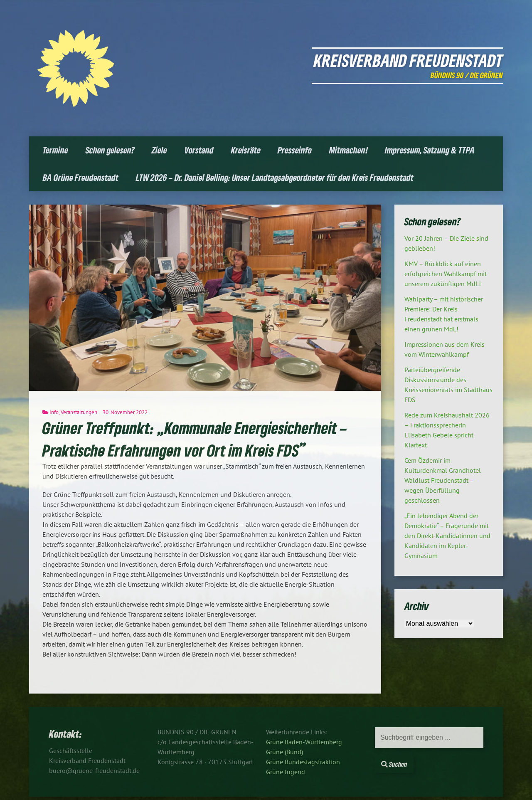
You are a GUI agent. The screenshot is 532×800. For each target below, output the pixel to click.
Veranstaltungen (79, 412)
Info (54, 412)
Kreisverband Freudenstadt (408, 60)
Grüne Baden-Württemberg (304, 742)
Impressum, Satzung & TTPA (430, 150)
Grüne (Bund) (284, 752)
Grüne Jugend (286, 772)
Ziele (159, 150)
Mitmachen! (349, 150)
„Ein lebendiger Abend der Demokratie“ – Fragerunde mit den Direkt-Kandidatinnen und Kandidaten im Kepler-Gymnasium (447, 536)
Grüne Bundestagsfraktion (303, 762)
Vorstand (199, 150)
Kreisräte (246, 150)
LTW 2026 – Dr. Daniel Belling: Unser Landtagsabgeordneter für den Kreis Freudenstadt (275, 177)
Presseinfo (295, 150)
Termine (55, 150)
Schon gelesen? (110, 150)
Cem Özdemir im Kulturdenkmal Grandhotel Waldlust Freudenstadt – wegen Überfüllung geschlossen (443, 480)
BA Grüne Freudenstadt (81, 177)
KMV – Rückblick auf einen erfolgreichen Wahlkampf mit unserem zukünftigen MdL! (446, 274)
